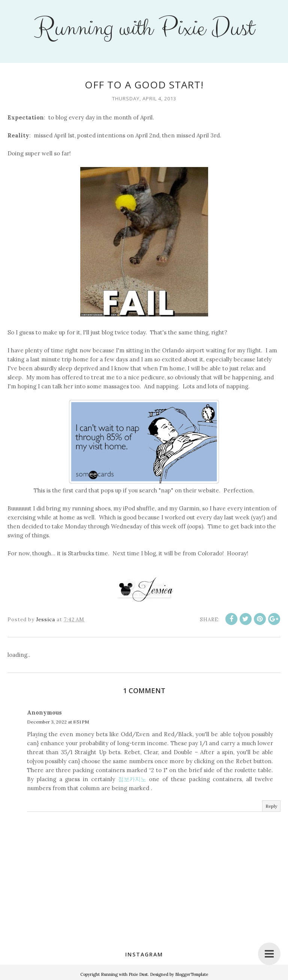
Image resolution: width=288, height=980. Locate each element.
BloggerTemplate (192, 974)
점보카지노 (132, 779)
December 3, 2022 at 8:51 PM (58, 722)
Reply (271, 806)
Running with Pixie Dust (144, 28)
